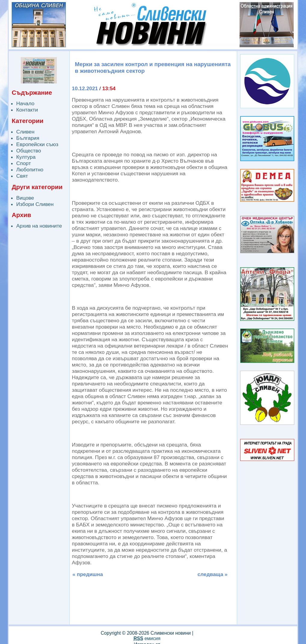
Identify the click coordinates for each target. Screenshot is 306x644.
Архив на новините (39, 226)
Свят (22, 176)
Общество (29, 151)
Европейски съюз (37, 144)
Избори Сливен (35, 204)
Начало (25, 103)
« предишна (88, 574)
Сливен (25, 132)
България (28, 138)
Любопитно (30, 170)
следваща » (213, 574)
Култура (26, 157)
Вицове (25, 198)
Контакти (27, 110)
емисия (147, 638)
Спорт (24, 163)
